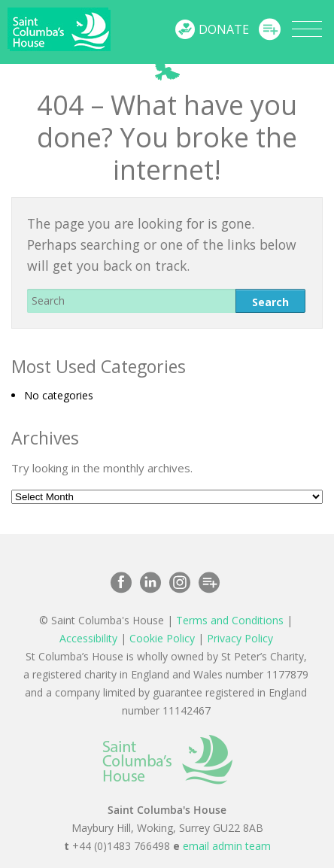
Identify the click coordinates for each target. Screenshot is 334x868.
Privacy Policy (240, 638)
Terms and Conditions (230, 620)
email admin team (227, 846)
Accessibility (88, 638)
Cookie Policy (162, 638)
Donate (224, 29)
